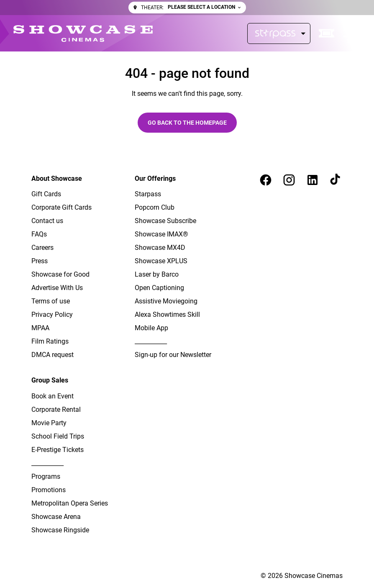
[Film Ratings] (50, 342)
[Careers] (42, 248)
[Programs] (46, 477)
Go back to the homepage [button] (187, 123)
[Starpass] (279, 33)
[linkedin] (313, 180)
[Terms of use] (51, 301)
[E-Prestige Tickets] (58, 450)
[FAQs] (39, 234)
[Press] (40, 261)
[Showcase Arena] (56, 517)
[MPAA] (40, 328)
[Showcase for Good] (60, 275)
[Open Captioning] (159, 288)
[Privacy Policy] (52, 315)
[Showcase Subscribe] (165, 221)
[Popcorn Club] (155, 208)
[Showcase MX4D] (160, 248)
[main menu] (352, 33)
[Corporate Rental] (56, 410)
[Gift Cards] (46, 194)
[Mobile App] (151, 328)
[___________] (151, 342)
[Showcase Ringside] (60, 530)
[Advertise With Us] (57, 288)
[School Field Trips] (58, 437)
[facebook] (266, 180)
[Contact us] (47, 221)
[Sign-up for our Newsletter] (173, 355)
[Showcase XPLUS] (161, 261)
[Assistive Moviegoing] (166, 301)
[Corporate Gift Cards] (61, 208)
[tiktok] (336, 180)
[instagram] (289, 180)
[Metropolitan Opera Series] (70, 503)
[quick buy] (327, 33)
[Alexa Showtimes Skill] (167, 315)
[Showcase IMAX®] (161, 234)
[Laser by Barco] (157, 275)
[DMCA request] (53, 355)
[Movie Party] (49, 423)
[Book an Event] (53, 396)
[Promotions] (49, 490)
